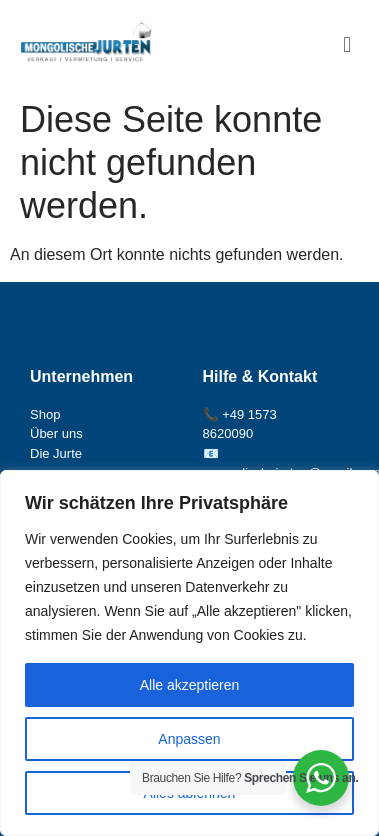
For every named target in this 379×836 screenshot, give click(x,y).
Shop (45, 414)
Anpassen (189, 739)
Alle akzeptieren (190, 685)
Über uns (56, 433)
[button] (347, 44)
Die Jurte (56, 453)
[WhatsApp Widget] (321, 778)
